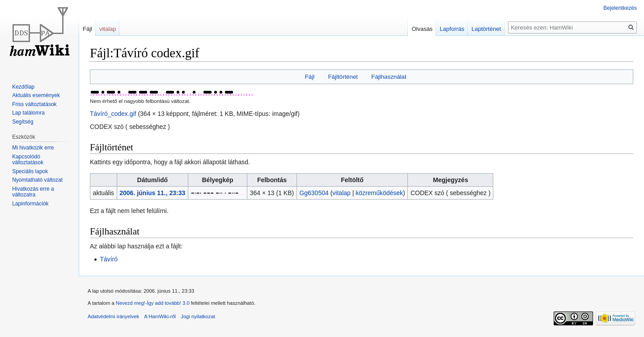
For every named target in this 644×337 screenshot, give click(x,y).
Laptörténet (486, 29)
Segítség (23, 122)
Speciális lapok (30, 171)
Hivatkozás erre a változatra (33, 192)
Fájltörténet (343, 77)
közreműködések (379, 193)
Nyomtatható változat (37, 180)
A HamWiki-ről (160, 316)
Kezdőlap (23, 87)
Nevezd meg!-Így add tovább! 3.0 (153, 303)
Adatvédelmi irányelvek (113, 316)
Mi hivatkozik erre (33, 148)
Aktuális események (36, 95)
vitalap (341, 193)
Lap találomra (28, 113)
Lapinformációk (30, 204)
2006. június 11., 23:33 (152, 193)
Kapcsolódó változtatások (28, 160)
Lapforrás (452, 29)
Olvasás (422, 29)
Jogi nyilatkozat (198, 316)
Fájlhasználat (389, 77)
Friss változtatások (34, 104)
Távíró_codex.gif (113, 114)
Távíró (109, 259)
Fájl (310, 77)
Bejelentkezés (620, 8)
